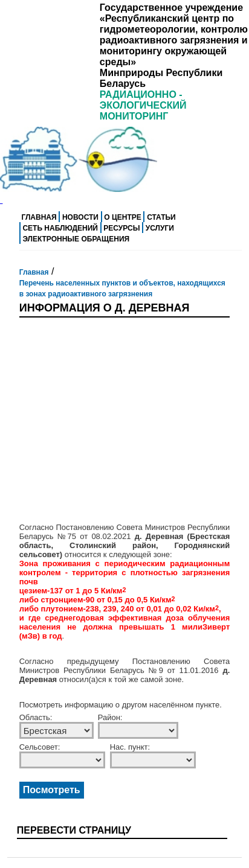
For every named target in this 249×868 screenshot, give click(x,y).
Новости (80, 217)
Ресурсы (121, 228)
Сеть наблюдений (60, 228)
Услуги (160, 228)
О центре (122, 217)
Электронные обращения (76, 239)
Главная (39, 217)
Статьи (161, 217)
